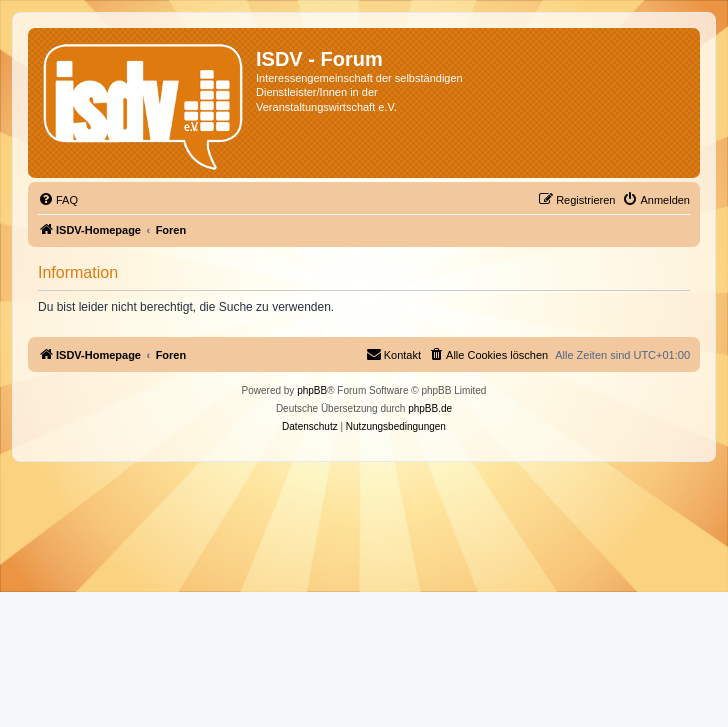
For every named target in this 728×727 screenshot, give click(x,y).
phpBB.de (430, 408)
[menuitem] (58, 200)
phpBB (312, 390)
